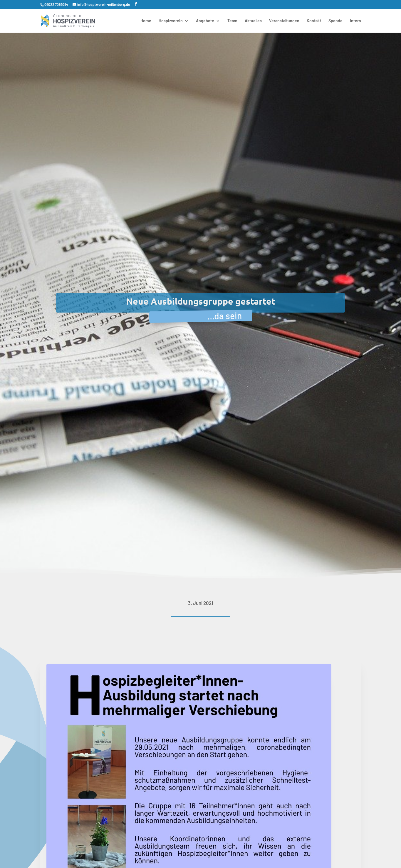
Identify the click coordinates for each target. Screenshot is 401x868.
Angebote (205, 21)
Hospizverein (171, 21)
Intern (355, 21)
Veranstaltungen (284, 21)
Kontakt (314, 21)
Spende (335, 21)
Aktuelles (253, 21)
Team (232, 21)
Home (146, 21)
